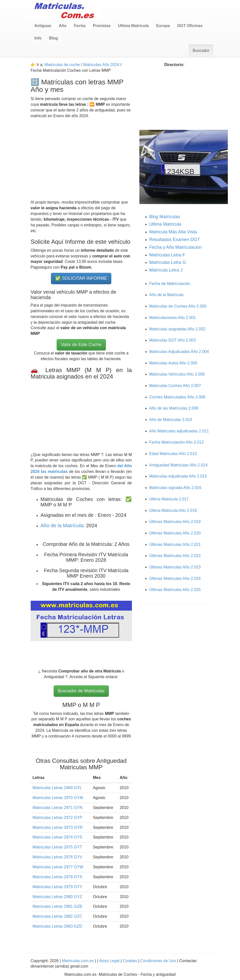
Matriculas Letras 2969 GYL (57, 788)
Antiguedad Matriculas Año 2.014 (179, 465)
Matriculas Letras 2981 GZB (57, 906)
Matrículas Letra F (167, 255)
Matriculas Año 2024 (101, 65)
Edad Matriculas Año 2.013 (173, 454)
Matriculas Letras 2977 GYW (58, 867)
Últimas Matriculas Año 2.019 (175, 522)
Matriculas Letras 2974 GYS (57, 837)
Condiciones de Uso (158, 961)
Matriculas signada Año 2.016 (175, 488)
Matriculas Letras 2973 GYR (58, 827)
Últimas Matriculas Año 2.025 (175, 590)
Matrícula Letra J (166, 270)
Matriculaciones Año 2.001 (173, 318)
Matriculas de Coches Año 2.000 (178, 306)
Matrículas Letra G (168, 262)
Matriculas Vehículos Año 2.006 (177, 374)
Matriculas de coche (62, 65)
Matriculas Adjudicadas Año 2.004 (179, 352)
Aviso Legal (110, 961)
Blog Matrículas (165, 217)
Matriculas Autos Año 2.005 (173, 363)
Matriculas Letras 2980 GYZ (57, 897)
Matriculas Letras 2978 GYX (57, 877)
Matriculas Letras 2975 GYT (57, 847)
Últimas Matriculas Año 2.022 (175, 556)
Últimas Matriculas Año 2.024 (175, 578)
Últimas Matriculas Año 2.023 (175, 567)
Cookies (130, 961)
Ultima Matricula (165, 224)
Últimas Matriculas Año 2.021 (175, 544)
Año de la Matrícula (62, 525)
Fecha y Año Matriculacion (176, 247)
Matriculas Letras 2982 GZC (57, 916)
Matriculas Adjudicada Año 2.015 (178, 476)
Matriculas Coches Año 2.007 (175, 386)
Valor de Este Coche (81, 345)
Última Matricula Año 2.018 (173, 510)
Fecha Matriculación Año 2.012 (177, 442)
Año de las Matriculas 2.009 (174, 408)
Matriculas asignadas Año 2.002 (178, 329)
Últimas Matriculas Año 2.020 (175, 533)
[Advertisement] (81, 159)
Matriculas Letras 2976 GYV (57, 857)
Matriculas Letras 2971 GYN (58, 808)
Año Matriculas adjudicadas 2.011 (179, 431)
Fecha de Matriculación (170, 284)
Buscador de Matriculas (81, 691)
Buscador (201, 51)
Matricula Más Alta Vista (173, 232)
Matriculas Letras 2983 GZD (57, 926)
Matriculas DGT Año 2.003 (173, 340)
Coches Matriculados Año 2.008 (177, 397)
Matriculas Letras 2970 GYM (58, 798)
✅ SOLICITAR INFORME (81, 278)
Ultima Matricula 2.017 (169, 499)
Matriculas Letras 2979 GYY (57, 887)
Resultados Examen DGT (175, 240)
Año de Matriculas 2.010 (171, 420)
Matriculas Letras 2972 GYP (57, 818)
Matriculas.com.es (78, 961)
